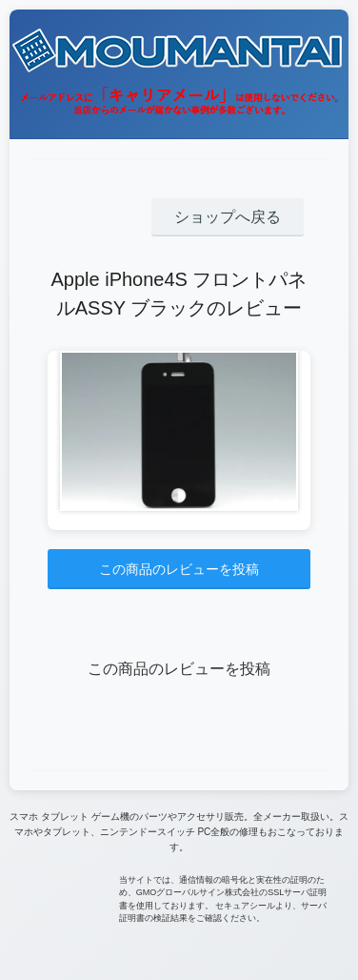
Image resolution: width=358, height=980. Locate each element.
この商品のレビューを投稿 (179, 569)
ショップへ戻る (228, 217)
